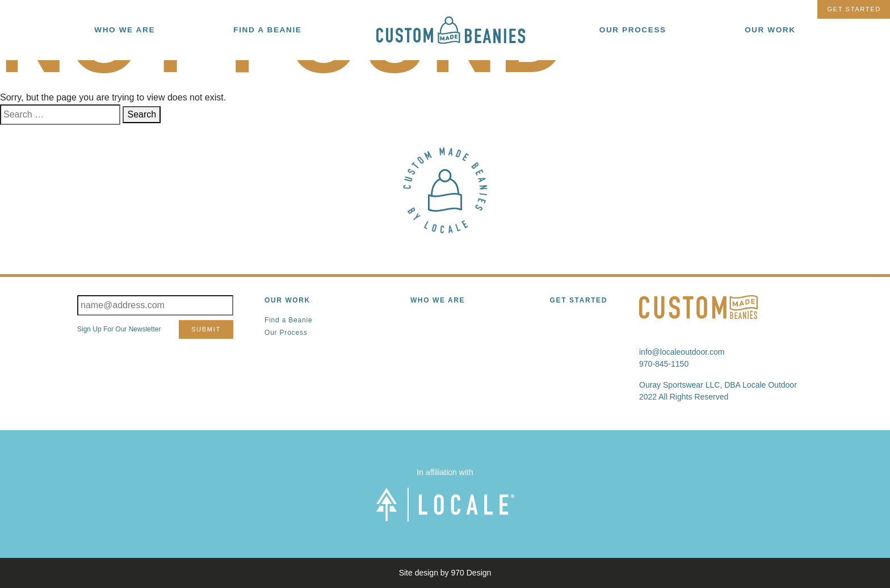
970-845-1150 (664, 364)
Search (142, 114)
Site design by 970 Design (445, 573)
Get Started (854, 9)
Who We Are (438, 300)
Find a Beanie (288, 320)
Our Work (287, 300)
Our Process (286, 333)
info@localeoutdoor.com (682, 352)
